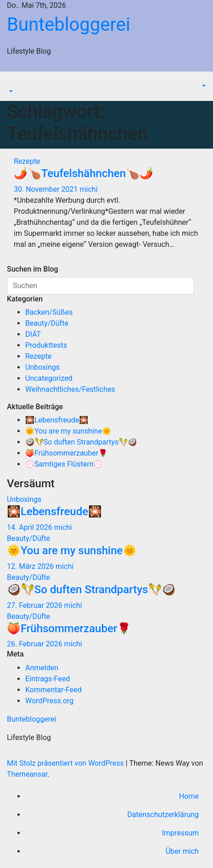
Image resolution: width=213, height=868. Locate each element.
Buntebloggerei (69, 25)
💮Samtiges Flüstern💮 (64, 464)
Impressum (181, 833)
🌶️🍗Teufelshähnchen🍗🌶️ (84, 173)
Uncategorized (49, 378)
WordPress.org (49, 701)
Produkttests (46, 345)
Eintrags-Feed (48, 679)
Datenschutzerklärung (163, 815)
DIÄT (33, 334)
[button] (10, 92)
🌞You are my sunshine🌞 (68, 431)
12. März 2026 (31, 566)
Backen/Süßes (49, 312)
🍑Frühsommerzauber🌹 (66, 453)
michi (89, 189)
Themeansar (27, 774)
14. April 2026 (31, 527)
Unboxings (42, 367)
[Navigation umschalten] (13, 83)
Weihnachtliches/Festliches (70, 389)
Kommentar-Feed (53, 690)
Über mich (182, 851)
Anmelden (42, 668)
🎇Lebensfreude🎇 (57, 420)
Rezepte (27, 161)
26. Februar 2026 (36, 644)
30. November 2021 (47, 189)
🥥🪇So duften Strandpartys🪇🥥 (81, 442)
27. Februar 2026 (36, 605)
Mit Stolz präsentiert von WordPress (66, 763)
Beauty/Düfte (47, 323)
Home (189, 796)
